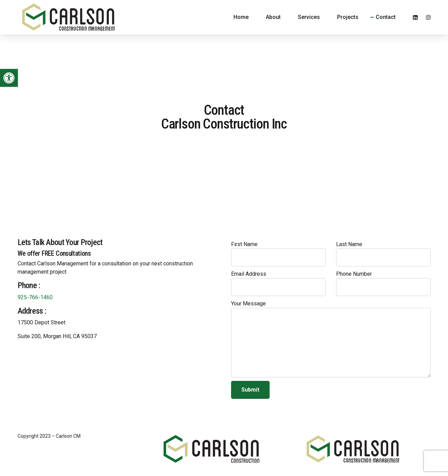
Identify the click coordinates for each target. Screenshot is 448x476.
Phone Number (383, 283)
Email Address (278, 283)
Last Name (383, 254)
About (273, 17)
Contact (386, 17)
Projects (348, 17)
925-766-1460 (35, 297)
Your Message (331, 339)
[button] (9, 78)
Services (309, 17)
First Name (278, 254)
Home (241, 17)
